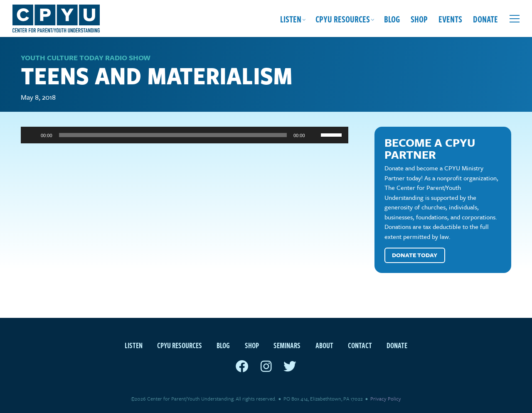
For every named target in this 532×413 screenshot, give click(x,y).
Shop (419, 19)
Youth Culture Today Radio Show (86, 58)
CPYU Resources (343, 19)
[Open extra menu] (515, 19)
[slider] (173, 135)
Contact (360, 345)
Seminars (287, 345)
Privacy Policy (386, 398)
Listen (291, 19)
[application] (185, 135)
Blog (392, 19)
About (324, 345)
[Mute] (314, 135)
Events (450, 19)
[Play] (32, 135)
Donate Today (415, 255)
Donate (485, 19)
